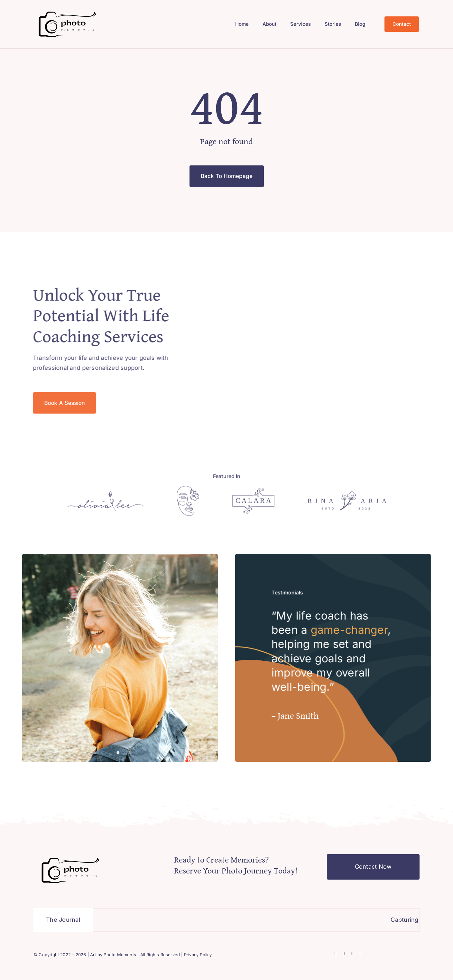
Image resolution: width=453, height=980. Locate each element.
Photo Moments (120, 955)
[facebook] (336, 954)
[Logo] (105, 496)
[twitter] (344, 954)
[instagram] (352, 954)
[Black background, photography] (68, 11)
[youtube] (361, 954)
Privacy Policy (198, 955)
